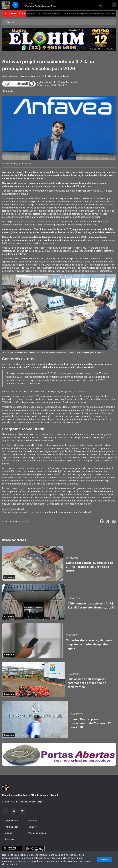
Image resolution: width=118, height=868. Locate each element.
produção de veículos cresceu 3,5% (42, 222)
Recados (9, 839)
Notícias (33, 821)
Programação (12, 827)
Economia (8, 91)
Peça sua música (37, 833)
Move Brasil (42, 488)
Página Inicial (11, 821)
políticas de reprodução (59, 512)
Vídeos (8, 833)
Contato (32, 827)
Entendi (105, 859)
